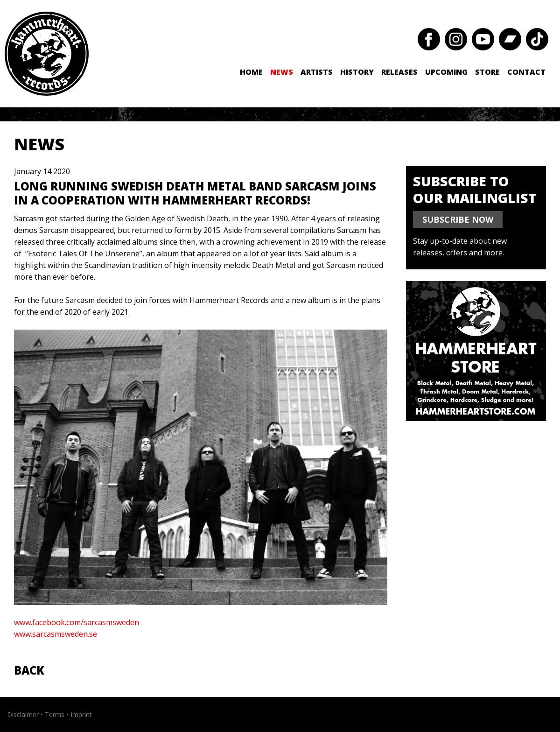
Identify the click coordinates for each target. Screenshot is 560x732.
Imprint (81, 714)
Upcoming (446, 72)
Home (251, 72)
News (282, 72)
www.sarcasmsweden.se (56, 634)
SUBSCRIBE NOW (458, 219)
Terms (55, 714)
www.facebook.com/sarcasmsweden (77, 622)
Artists (317, 72)
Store (487, 72)
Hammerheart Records (47, 54)
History (357, 72)
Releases (399, 72)
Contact (526, 72)
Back (29, 670)
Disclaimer (23, 714)
